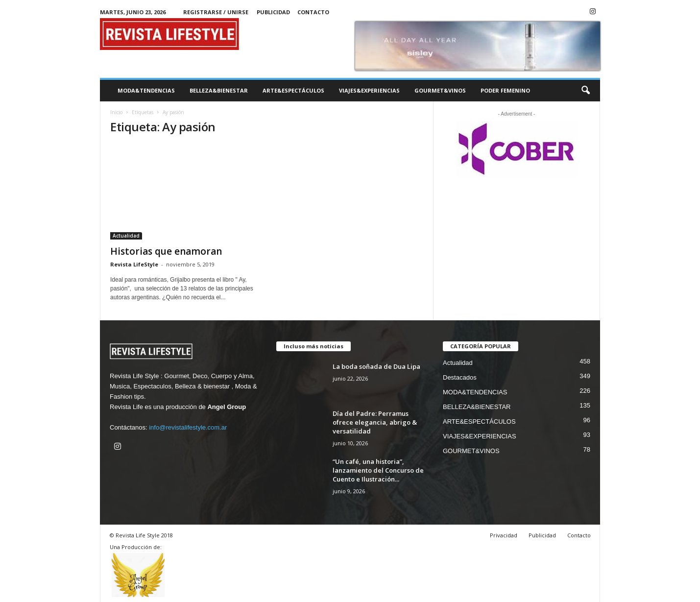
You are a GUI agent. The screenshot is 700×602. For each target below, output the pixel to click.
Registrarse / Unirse (216, 12)
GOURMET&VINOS (440, 90)
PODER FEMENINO (505, 90)
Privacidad (504, 535)
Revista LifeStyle (134, 264)
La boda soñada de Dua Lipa (376, 366)
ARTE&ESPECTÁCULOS (293, 90)
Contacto (313, 12)
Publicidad (273, 12)
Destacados (460, 377)
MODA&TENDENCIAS (146, 90)
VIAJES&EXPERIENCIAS (369, 90)
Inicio (116, 112)
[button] (585, 91)
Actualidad (126, 236)
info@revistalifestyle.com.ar (188, 427)
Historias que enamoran (166, 251)
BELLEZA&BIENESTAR (219, 90)
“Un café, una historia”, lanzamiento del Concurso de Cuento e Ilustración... (378, 470)
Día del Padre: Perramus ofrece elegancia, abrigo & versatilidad (375, 422)
